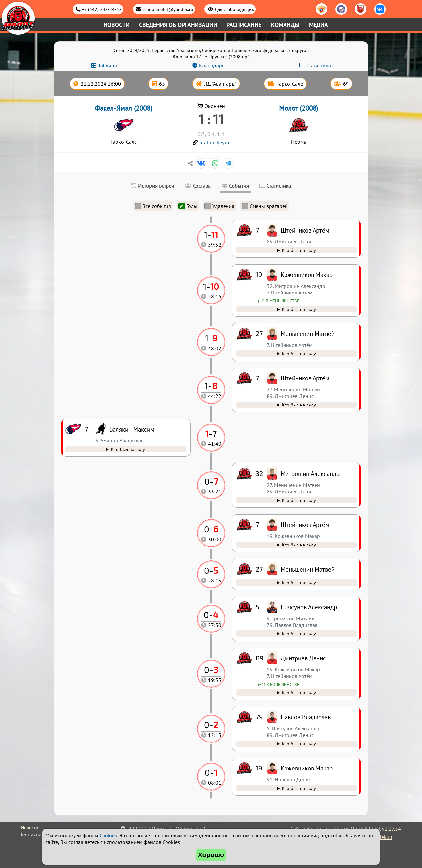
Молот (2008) (299, 108)
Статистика (319, 65)
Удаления (219, 206)
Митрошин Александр (310, 474)
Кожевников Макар (307, 768)
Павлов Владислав (306, 717)
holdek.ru (382, 837)
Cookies (108, 835)
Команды (285, 25)
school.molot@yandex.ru (168, 9)
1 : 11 (211, 119)
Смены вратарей (265, 206)
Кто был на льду (299, 788)
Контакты (31, 835)
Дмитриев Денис (303, 658)
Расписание (244, 25)
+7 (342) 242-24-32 (102, 9)
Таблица (107, 65)
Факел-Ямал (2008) (123, 108)
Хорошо (211, 855)
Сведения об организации (178, 25)
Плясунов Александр (309, 607)
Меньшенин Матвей (308, 569)
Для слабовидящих (234, 9)
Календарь (212, 65)
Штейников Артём (305, 525)
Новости (117, 25)
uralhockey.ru (214, 142)
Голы (188, 206)
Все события (153, 206)
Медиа (318, 25)
